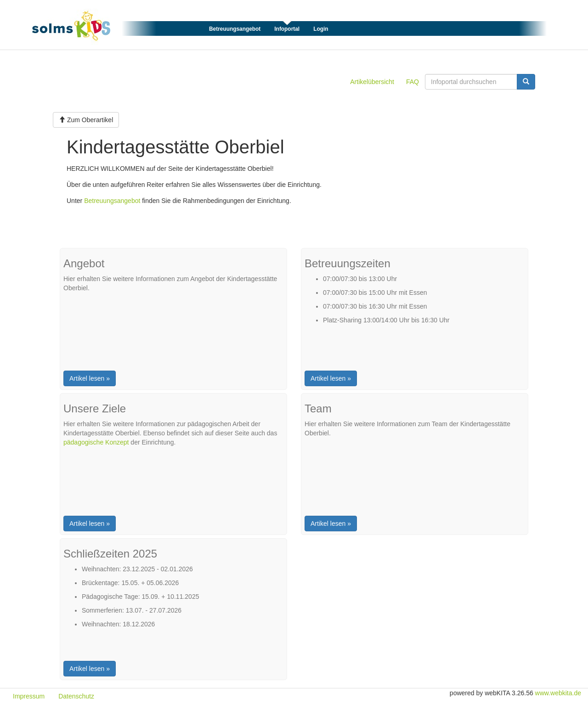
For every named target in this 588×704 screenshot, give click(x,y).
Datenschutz (76, 696)
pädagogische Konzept (96, 442)
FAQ (413, 82)
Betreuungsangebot (235, 29)
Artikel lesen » (90, 378)
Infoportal (287, 29)
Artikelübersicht (372, 82)
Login (321, 29)
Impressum (29, 696)
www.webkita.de (558, 693)
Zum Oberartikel (86, 120)
